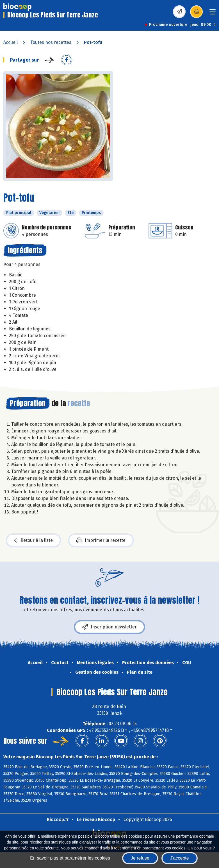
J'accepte (180, 858)
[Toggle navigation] (213, 14)
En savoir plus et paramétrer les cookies (70, 858)
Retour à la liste (33, 540)
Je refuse (140, 858)
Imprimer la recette (101, 540)
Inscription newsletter (109, 627)
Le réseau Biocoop (96, 819)
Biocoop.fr (58, 819)
